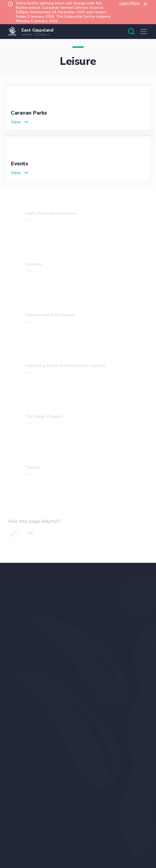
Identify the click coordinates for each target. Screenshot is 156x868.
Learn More (130, 3)
